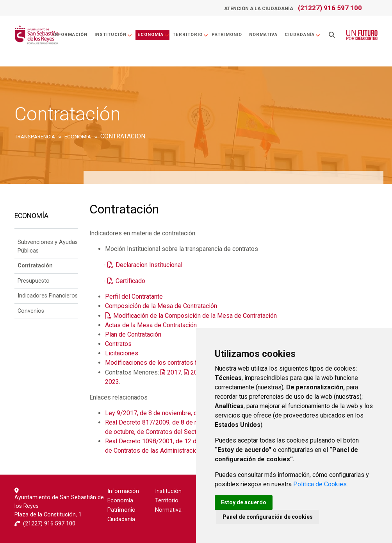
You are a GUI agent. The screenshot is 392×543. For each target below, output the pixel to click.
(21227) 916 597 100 (330, 8)
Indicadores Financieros (48, 296)
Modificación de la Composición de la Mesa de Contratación (195, 316)
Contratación (35, 266)
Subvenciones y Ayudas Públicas (48, 246)
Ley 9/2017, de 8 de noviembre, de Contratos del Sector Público (193, 413)
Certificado (131, 281)
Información (70, 35)
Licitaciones (122, 353)
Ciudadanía (303, 35)
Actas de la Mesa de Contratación (151, 325)
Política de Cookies (320, 484)
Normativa (263, 35)
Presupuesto (34, 281)
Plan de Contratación (133, 334)
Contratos (118, 344)
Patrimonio (227, 35)
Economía (153, 35)
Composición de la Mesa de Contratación (161, 306)
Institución (113, 35)
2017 (174, 372)
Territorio (191, 35)
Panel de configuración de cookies (268, 517)
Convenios (31, 311)
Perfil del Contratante (134, 297)
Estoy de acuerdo (244, 502)
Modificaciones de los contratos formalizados (168, 363)
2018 (198, 372)
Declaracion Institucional (149, 265)
